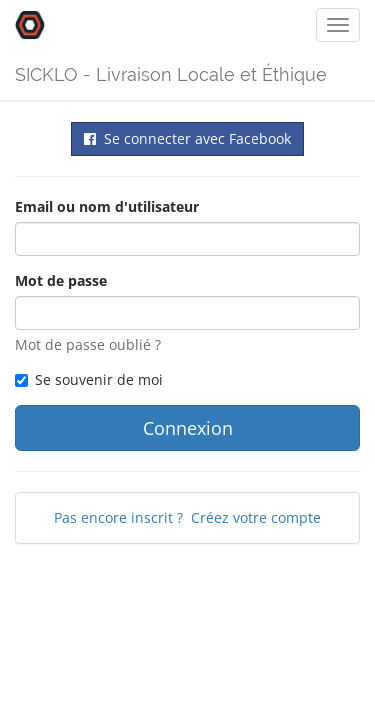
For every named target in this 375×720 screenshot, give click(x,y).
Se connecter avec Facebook (187, 138)
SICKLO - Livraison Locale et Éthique (171, 74)
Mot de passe (61, 280)
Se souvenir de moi (89, 379)
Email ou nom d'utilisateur (107, 206)
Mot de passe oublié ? (88, 344)
